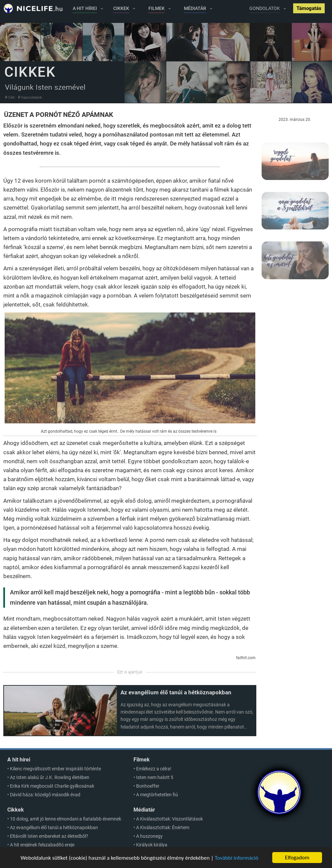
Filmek (142, 760)
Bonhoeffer (148, 786)
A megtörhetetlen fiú (157, 795)
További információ (237, 858)
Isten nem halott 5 (155, 777)
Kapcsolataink (32, 97)
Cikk (11, 97)
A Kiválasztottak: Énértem (163, 827)
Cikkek (16, 810)
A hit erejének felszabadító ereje (42, 845)
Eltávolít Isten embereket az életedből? (49, 836)
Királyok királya (152, 845)
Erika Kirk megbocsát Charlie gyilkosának (52, 786)
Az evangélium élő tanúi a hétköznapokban (176, 692)
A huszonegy (149, 836)
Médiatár (144, 810)
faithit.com (246, 658)
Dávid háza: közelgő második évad (45, 795)
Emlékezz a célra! (154, 769)
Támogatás (309, 8)
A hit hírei (19, 760)
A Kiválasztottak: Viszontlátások (169, 819)
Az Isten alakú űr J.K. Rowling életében (50, 777)
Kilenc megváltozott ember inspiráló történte (55, 769)
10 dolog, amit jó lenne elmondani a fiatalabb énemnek (66, 819)
